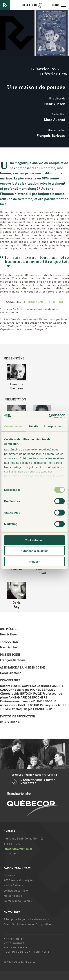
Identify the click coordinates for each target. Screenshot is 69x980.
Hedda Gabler (12, 885)
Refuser (34, 561)
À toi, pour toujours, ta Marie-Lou (25, 919)
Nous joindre (14, 943)
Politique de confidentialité (27, 952)
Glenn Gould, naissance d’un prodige (27, 924)
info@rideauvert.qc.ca (18, 849)
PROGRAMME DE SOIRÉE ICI (45, 302)
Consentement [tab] (14, 426)
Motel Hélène (12, 896)
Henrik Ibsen (55, 104)
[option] (34, 754)
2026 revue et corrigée (18, 880)
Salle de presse (16, 948)
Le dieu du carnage (16, 891)
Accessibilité (14, 939)
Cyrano (8, 875)
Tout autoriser (34, 540)
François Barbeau (51, 136)
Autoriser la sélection (35, 551)
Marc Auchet (55, 120)
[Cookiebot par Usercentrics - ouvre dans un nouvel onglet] (49, 416)
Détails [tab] (34, 426)
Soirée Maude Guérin (17, 901)
